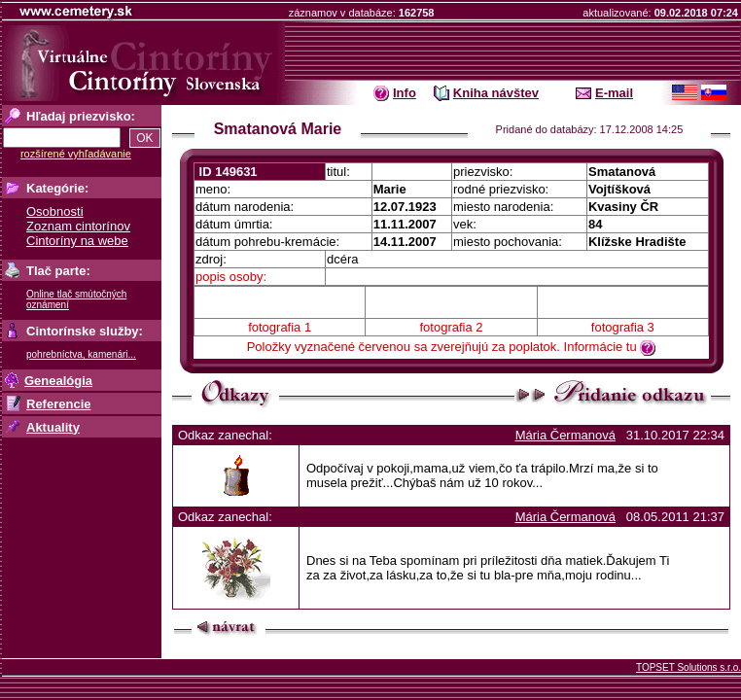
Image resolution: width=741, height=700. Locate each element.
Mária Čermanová (565, 435)
